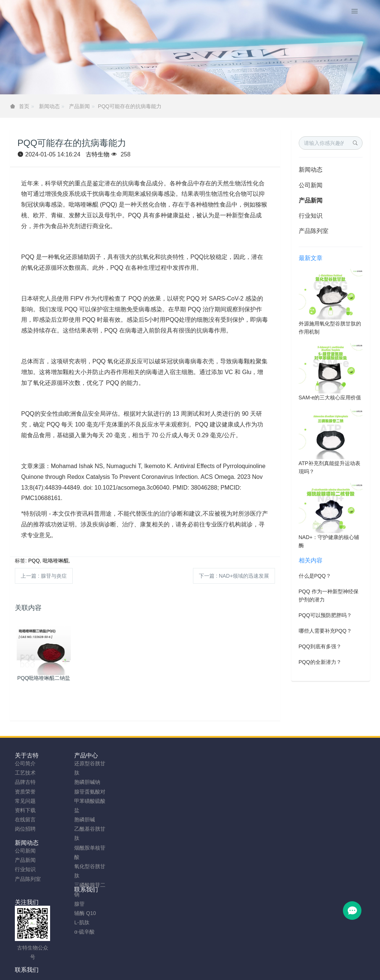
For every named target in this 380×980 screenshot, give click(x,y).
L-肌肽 (67, 922)
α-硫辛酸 (70, 932)
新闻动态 (49, 106)
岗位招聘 (25, 829)
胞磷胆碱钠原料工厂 (184, 971)
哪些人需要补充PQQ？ (325, 631)
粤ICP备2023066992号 (221, 962)
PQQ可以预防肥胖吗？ (325, 615)
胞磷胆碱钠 (73, 782)
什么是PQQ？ (315, 576)
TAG (185, 962)
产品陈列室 (314, 231)
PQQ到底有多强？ (320, 646)
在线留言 (25, 820)
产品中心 (72, 755)
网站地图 (165, 962)
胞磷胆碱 (70, 820)
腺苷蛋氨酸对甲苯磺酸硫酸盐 (75, 801)
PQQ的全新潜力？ (320, 662)
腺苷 (65, 904)
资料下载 (25, 810)
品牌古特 (25, 782)
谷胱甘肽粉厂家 (99, 971)
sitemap (142, 962)
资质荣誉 (25, 792)
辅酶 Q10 (71, 913)
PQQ (34, 561)
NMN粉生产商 (139, 971)
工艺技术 (25, 773)
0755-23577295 (316, 771)
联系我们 (162, 755)
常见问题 (25, 801)
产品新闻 (79, 106)
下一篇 (234, 576)
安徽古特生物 (130, 953)
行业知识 (311, 216)
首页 (24, 106)
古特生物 (98, 154)
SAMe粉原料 (284, 971)
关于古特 (27, 755)
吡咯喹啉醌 (56, 561)
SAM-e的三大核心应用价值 (330, 397)
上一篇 (44, 576)
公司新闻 (311, 185)
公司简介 (25, 763)
